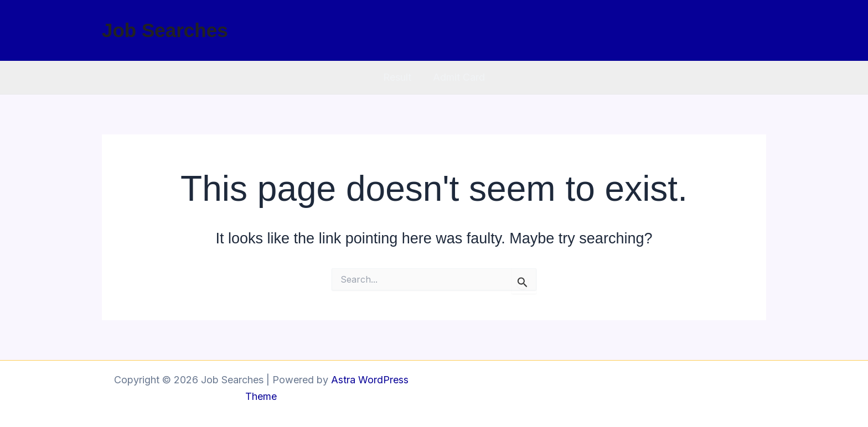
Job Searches (165, 30)
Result (398, 77)
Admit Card (458, 77)
